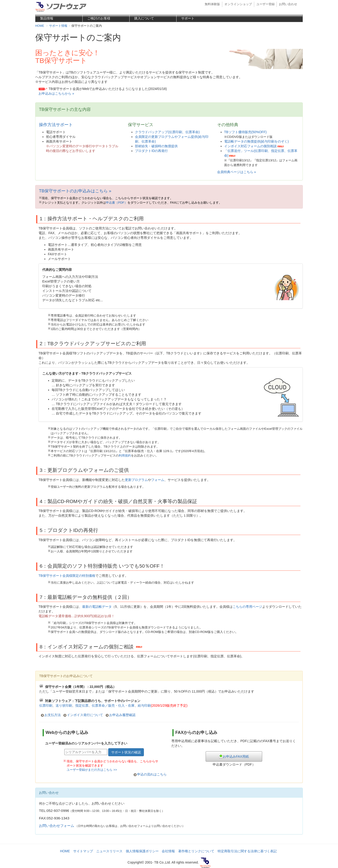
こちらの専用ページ (247, 607)
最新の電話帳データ (97, 607)
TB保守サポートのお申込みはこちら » (75, 191)
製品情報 (47, 18)
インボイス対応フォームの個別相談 (250, 146)
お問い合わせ (288, 4)
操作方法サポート (56, 125)
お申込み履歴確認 (122, 715)
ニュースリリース (109, 851)
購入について (144, 18)
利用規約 (125, 455)
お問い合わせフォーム (57, 826)
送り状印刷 (64, 705)
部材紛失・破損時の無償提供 (156, 146)
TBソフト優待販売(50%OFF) (245, 132)
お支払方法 (53, 715)
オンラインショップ (238, 4)
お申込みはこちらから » (56, 93)
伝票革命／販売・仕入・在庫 (113, 705)
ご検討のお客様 (99, 18)
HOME (65, 851)
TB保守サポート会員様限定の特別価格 (67, 576)
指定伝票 (82, 705)
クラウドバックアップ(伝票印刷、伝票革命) (167, 132)
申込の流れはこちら (152, 774)
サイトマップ (83, 851)
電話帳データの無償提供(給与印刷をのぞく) (256, 141)
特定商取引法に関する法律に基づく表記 (247, 851)
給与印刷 (163, 705)
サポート (188, 18)
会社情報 (168, 851)
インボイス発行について (85, 715)
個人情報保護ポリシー (142, 851)
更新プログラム (136, 480)
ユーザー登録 (265, 4)
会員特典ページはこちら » (237, 172)
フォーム (158, 480)
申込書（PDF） (117, 203)
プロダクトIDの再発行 (151, 151)
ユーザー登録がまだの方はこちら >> (92, 770)
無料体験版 (212, 4)
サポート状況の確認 (126, 752)
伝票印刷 (46, 705)
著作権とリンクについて (196, 851)
